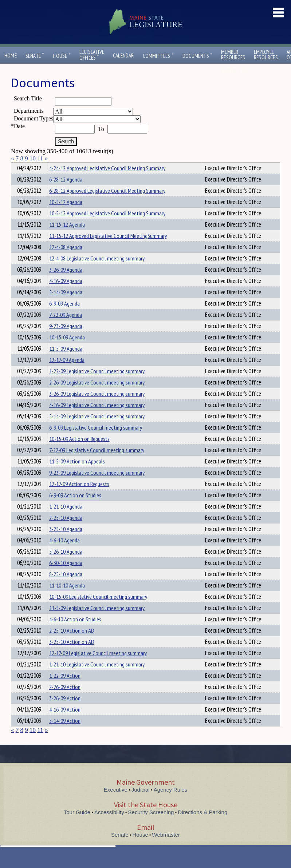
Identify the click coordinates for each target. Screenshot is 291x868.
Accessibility (109, 825)
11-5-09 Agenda (66, 362)
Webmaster (166, 848)
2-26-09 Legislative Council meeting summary (97, 395)
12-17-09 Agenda (67, 373)
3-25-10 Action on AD (72, 655)
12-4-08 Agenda (66, 260)
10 (33, 158)
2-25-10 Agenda (66, 531)
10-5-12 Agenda (66, 215)
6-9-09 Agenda (64, 316)
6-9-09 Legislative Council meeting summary (96, 441)
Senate (35, 56)
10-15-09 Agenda (67, 350)
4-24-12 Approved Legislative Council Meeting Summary (107, 181)
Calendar (123, 55)
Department (60, 167)
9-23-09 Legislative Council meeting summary (97, 486)
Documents (197, 56)
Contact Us (236, 70)
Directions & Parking (202, 825)
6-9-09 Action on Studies (75, 508)
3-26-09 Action (65, 711)
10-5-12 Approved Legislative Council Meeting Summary (107, 226)
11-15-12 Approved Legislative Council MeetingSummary (108, 249)
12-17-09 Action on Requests (79, 497)
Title (17, 167)
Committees (158, 56)
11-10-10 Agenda (67, 598)
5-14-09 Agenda (66, 305)
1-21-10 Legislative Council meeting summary (97, 677)
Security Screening (151, 825)
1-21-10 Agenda (66, 519)
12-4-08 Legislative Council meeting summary (97, 271)
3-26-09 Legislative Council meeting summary (97, 407)
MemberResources (233, 55)
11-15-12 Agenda (67, 238)
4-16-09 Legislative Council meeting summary (97, 418)
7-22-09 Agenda (66, 328)
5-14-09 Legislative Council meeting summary (97, 429)
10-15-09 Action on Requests (79, 452)
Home (11, 55)
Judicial (141, 803)
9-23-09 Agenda (66, 339)
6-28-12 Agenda (66, 192)
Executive (116, 803)
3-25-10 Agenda (66, 542)
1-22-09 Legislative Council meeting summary (97, 384)
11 (40, 158)
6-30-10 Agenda (66, 576)
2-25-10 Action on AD (72, 644)
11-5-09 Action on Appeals (77, 474)
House (62, 56)
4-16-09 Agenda (66, 294)
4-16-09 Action (65, 722)
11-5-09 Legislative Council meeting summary (97, 621)
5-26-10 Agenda (66, 565)
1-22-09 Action (65, 689)
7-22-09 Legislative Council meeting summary (97, 463)
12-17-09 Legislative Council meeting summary (98, 666)
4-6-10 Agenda (64, 553)
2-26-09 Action (65, 700)
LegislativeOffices (92, 55)
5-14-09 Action (65, 734)
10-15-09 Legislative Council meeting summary (98, 610)
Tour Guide (77, 825)
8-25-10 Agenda (66, 587)
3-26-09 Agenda (66, 283)
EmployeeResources (266, 55)
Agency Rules (171, 803)
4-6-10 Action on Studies (75, 632)
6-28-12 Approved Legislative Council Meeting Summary (107, 204)
